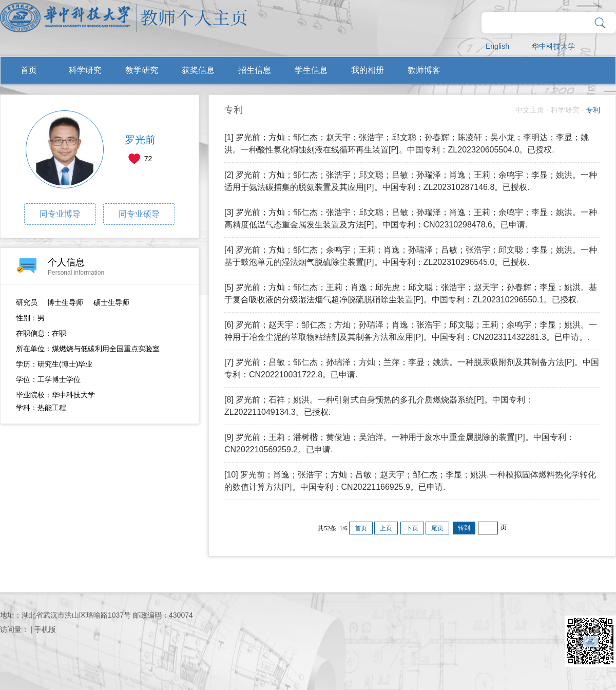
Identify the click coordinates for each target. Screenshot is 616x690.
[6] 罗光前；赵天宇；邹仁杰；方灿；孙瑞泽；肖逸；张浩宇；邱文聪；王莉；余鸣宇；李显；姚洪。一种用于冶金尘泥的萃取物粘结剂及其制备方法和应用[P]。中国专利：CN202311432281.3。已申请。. (411, 331)
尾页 (437, 528)
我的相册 (368, 70)
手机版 (45, 629)
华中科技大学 (553, 46)
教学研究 (142, 70)
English (497, 46)
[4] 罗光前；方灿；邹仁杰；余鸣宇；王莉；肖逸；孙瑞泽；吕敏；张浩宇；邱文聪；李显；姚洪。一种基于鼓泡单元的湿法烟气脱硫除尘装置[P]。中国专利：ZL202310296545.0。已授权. (411, 256)
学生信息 (311, 70)
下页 (412, 528)
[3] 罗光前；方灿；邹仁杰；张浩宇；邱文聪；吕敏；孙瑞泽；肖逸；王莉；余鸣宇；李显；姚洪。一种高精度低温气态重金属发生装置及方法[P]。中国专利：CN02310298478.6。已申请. (411, 218)
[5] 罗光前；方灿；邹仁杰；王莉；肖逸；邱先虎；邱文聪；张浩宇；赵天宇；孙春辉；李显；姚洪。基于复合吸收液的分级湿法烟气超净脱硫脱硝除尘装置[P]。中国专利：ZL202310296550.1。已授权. (411, 293)
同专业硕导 (139, 214)
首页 (29, 70)
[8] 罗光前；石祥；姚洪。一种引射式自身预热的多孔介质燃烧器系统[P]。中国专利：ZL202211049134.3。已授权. (379, 406)
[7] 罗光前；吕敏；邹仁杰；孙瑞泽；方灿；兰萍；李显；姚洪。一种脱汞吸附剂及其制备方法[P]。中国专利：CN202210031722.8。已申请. (412, 368)
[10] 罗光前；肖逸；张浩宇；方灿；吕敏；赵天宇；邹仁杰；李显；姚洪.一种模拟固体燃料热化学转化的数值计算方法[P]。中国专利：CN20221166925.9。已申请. (410, 481)
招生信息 (255, 70)
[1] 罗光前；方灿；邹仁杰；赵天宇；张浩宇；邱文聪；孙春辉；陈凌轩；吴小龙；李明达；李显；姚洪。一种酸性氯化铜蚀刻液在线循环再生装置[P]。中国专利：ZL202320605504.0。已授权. (407, 143)
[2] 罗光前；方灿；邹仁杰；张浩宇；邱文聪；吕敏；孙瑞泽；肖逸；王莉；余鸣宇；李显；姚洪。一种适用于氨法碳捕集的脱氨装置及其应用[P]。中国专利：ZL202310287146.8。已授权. (411, 181)
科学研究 (85, 70)
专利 (593, 110)
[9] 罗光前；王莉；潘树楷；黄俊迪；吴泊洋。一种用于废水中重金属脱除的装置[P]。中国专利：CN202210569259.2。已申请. (399, 443)
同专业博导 (60, 214)
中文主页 (530, 110)
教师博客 (424, 70)
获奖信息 (198, 70)
